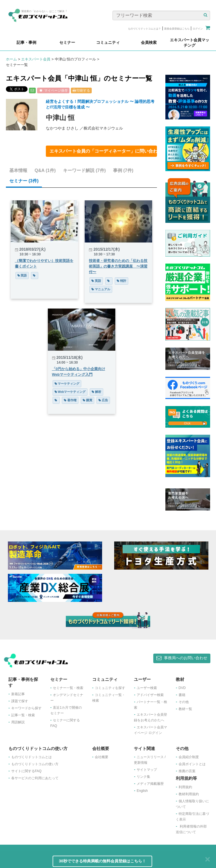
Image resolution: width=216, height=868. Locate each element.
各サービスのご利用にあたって (35, 778)
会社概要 (102, 757)
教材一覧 (185, 709)
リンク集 (143, 777)
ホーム (11, 59)
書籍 (182, 695)
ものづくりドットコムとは (31, 757)
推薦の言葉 (187, 771)
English (142, 791)
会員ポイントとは (192, 764)
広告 (103, 400)
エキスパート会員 (36, 59)
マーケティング (67, 384)
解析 (96, 392)
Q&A (45, 170)
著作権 (70, 400)
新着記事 (18, 694)
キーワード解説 (84, 170)
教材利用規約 (189, 794)
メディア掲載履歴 (150, 784)
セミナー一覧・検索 (68, 688)
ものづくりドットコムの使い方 (35, 764)
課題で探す (20, 701)
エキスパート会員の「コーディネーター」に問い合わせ (103, 151)
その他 (184, 702)
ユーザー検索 (147, 688)
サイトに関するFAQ (26, 771)
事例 (123, 170)
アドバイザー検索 (150, 695)
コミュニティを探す (110, 688)
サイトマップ (147, 770)
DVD (182, 688)
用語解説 (18, 722)
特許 (121, 281)
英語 (22, 275)
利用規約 (185, 787)
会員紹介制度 (189, 757)
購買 (87, 400)
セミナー (24, 181)
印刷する (81, 90)
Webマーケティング (70, 392)
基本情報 (18, 170)
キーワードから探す (26, 708)
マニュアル (101, 289)
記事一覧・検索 (23, 715)
